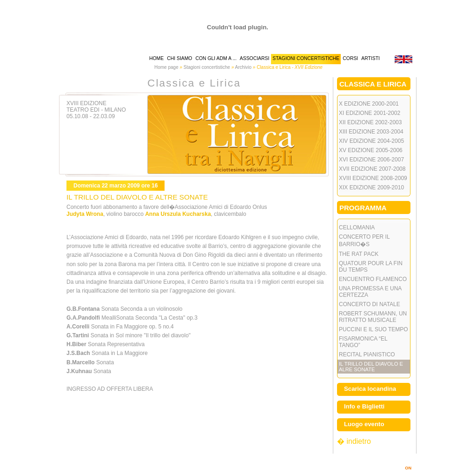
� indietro (354, 441)
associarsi (255, 58)
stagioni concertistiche (306, 58)
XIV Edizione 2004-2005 (371, 141)
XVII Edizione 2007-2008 (372, 169)
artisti (370, 58)
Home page (166, 67)
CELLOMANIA (357, 227)
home (156, 58)
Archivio (243, 67)
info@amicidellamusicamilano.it (318, 461)
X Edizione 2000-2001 (369, 104)
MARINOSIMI (395, 468)
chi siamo (179, 58)
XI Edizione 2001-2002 (370, 113)
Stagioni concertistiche (207, 67)
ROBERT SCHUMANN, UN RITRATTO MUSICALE (373, 317)
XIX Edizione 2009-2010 (371, 187)
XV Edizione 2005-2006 (371, 150)
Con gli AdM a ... (216, 58)
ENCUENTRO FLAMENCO (373, 279)
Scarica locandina (370, 389)
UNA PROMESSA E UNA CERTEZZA (370, 292)
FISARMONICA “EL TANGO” (363, 342)
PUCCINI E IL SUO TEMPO (374, 329)
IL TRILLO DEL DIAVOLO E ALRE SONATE (371, 367)
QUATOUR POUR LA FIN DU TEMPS (371, 267)
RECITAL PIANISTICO (367, 355)
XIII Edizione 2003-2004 (371, 132)
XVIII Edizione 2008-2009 (373, 178)
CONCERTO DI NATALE (370, 304)
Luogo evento (364, 424)
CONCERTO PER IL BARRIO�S (364, 241)
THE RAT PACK (359, 254)
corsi (350, 58)
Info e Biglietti (364, 406)
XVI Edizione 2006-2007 (371, 160)
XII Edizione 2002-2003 (370, 122)
